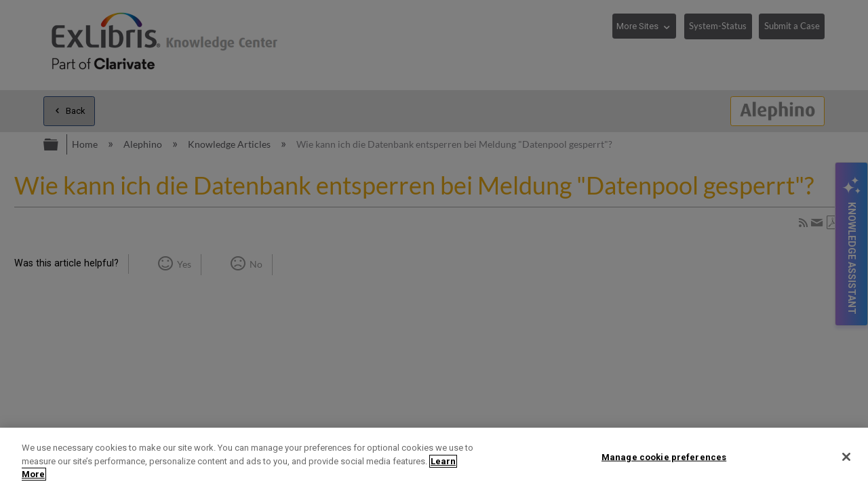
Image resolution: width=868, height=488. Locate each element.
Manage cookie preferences (664, 456)
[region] (434, 458)
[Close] (846, 457)
